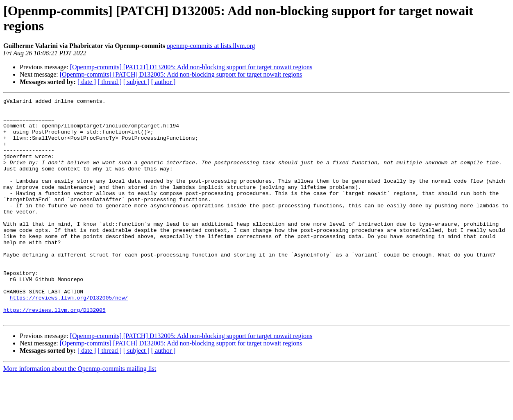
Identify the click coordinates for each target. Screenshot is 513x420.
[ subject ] (136, 82)
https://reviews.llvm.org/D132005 (54, 353)
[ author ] (163, 82)
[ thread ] (110, 82)
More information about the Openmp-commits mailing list (80, 413)
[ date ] (87, 82)
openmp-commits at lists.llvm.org (211, 46)
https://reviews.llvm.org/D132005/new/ (69, 338)
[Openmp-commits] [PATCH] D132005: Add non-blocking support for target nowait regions (191, 67)
